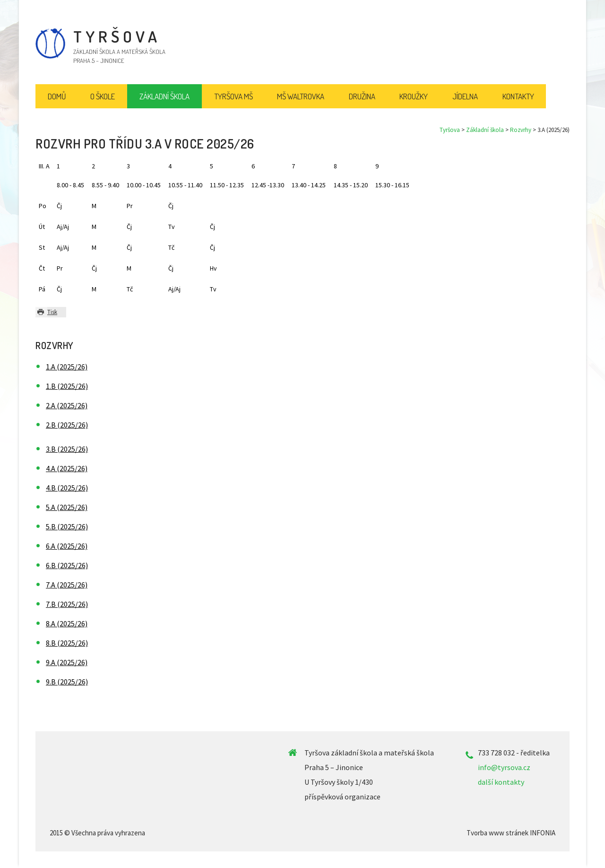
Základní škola (485, 130)
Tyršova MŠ (233, 96)
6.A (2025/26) (67, 546)
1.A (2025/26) (67, 367)
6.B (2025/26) (67, 565)
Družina (362, 96)
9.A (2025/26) (67, 662)
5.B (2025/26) (67, 526)
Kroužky (414, 96)
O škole (103, 96)
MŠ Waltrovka (301, 96)
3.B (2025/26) (67, 449)
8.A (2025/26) (67, 623)
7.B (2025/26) (67, 604)
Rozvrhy (521, 130)
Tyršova (450, 130)
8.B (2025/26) (67, 643)
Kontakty (518, 96)
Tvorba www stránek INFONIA (511, 833)
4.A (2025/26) (67, 468)
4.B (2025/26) (67, 488)
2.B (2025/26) (67, 425)
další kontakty (501, 782)
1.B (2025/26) (67, 386)
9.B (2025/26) (67, 682)
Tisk (52, 312)
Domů (57, 96)
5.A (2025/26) (67, 507)
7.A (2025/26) (67, 585)
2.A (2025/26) (67, 405)
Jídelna (465, 96)
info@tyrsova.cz (504, 767)
